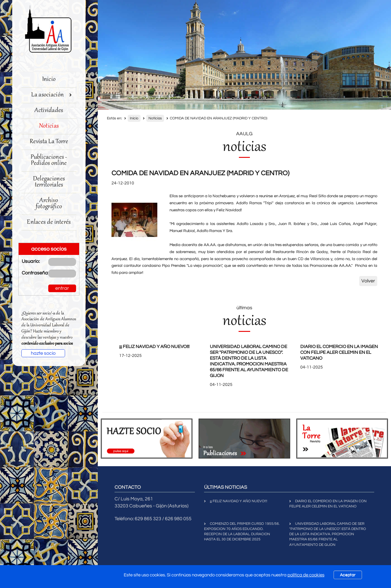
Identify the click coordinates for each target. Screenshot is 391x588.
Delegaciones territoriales (49, 182)
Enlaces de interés (49, 222)
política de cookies (306, 575)
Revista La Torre (49, 142)
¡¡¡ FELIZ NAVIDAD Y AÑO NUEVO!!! (154, 347)
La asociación (51, 95)
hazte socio (43, 353)
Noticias (49, 126)
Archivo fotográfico (49, 204)
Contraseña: (30, 273)
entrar (62, 288)
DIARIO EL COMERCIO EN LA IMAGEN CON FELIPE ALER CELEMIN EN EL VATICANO (339, 352)
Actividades (49, 111)
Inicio (49, 80)
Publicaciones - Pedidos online (49, 160)
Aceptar (348, 575)
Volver (368, 281)
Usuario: (30, 261)
